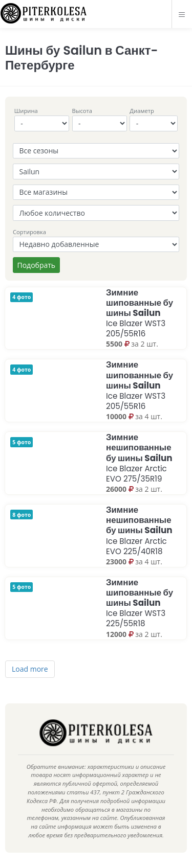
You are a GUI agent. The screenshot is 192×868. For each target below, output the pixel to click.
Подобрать (37, 265)
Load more (30, 669)
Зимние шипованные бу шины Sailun (140, 313)
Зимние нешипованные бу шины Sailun (139, 458)
